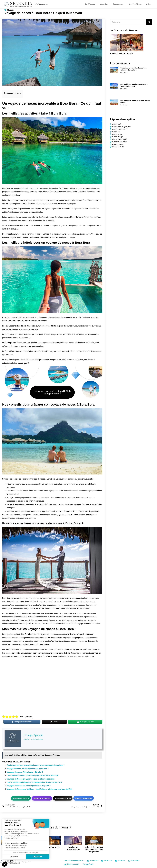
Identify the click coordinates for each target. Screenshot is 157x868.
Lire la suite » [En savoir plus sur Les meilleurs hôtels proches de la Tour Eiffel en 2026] (124, 89)
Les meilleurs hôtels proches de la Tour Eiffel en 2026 (134, 85)
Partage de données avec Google (17, 846)
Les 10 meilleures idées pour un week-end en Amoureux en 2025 (34, 782)
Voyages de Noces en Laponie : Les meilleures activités (31, 779)
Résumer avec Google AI (84, 798)
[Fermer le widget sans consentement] (13, 820)
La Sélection (90, 4)
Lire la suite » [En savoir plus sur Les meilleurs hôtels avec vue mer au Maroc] (124, 105)
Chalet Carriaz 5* (52, 847)
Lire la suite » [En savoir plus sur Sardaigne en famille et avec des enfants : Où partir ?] (124, 72)
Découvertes (118, 4)
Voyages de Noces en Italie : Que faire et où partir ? (29, 786)
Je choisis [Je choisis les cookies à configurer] (14, 857)
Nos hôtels (134, 860)
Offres (149, 4)
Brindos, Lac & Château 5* (121, 53)
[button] (5, 864)
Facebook (107, 860)
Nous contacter (72, 864)
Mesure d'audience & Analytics (16, 848)
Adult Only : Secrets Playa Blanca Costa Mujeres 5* (94, 850)
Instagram (93, 860)
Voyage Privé (88, 864)
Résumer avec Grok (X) (63, 798)
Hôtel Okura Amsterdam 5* (73, 848)
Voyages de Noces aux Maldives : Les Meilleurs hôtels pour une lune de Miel (39, 789)
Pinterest (120, 860)
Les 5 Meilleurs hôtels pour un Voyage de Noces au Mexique (32, 775)
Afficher (17, 93)
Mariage (10, 10)
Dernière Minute (135, 4)
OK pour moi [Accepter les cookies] (38, 857)
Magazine (104, 4)
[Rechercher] (149, 22)
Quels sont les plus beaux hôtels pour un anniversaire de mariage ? (36, 765)
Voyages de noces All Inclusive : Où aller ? (25, 772)
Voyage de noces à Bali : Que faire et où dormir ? (28, 769)
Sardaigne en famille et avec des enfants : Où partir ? (133, 69)
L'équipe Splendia (33, 735)
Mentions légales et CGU (74, 860)
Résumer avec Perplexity (42, 798)
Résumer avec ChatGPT (21, 798)
